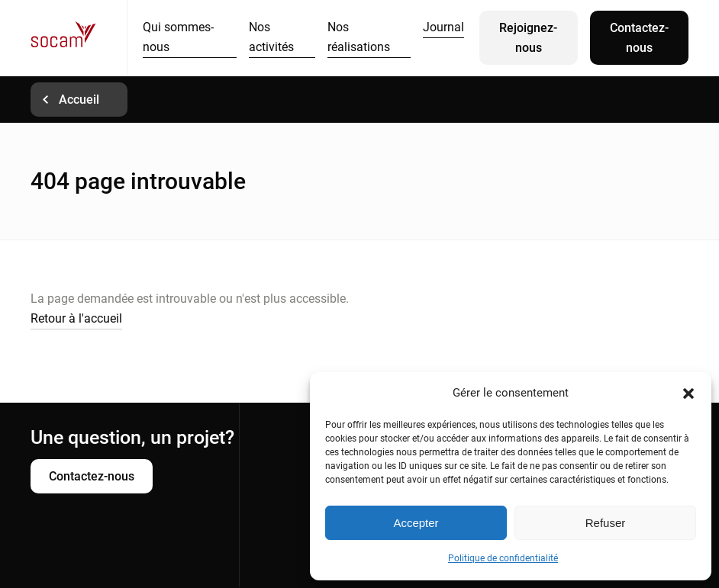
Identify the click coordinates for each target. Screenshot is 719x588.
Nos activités (271, 37)
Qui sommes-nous (178, 37)
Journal (443, 27)
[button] (688, 394)
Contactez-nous (639, 38)
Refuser (606, 523)
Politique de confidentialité (503, 558)
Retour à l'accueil (76, 318)
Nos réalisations (359, 37)
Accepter (416, 523)
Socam (79, 38)
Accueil (79, 100)
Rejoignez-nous (528, 38)
